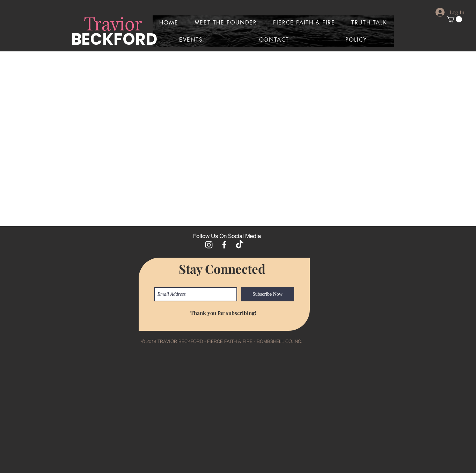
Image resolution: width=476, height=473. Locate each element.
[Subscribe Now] (268, 294)
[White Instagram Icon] (209, 245)
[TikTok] (240, 245)
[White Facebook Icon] (224, 245)
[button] (454, 19)
